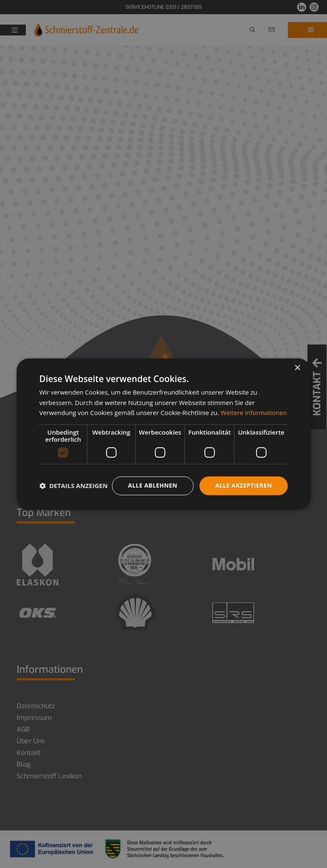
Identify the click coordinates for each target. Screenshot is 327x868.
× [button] (297, 368)
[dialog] (163, 434)
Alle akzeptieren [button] (244, 485)
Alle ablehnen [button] (152, 485)
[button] (73, 486)
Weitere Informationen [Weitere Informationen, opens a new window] (254, 413)
